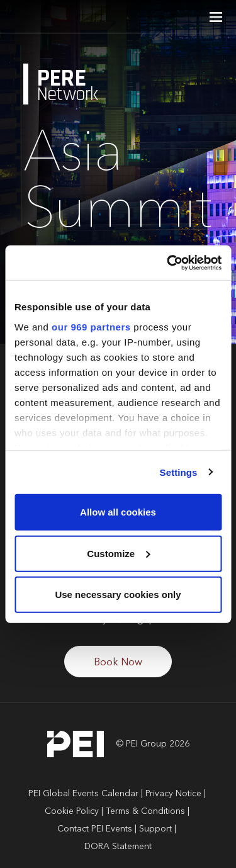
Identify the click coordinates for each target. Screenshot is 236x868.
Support (155, 829)
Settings (179, 472)
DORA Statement (118, 847)
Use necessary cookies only (118, 595)
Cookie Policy (72, 811)
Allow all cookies (118, 512)
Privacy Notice (173, 794)
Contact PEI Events (95, 829)
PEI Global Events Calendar (83, 794)
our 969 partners (91, 326)
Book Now (118, 663)
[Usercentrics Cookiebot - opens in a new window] (168, 262)
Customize (118, 553)
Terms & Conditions (145, 811)
